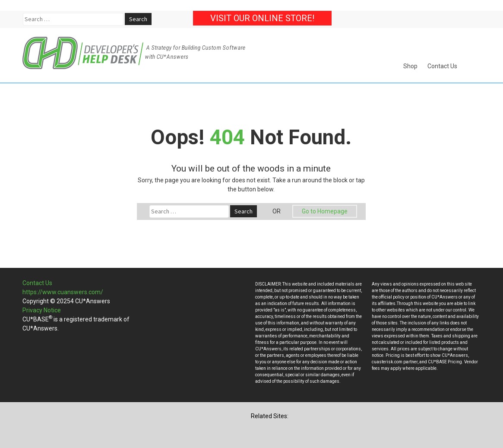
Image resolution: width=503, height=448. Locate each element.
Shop (410, 66)
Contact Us (442, 66)
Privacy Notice (42, 310)
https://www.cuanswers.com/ (63, 292)
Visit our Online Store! (262, 18)
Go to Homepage (325, 211)
